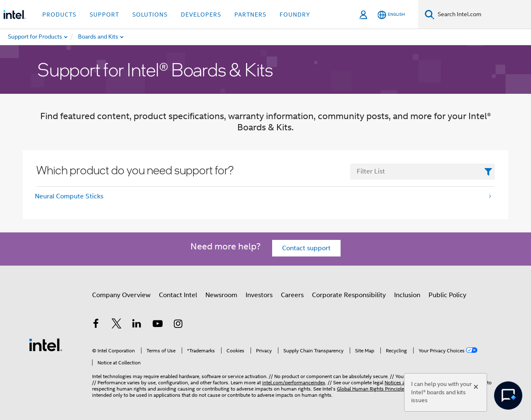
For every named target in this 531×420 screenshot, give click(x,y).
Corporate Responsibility (349, 295)
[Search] (430, 14)
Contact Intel (178, 295)
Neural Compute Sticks (69, 196)
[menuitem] (119, 37)
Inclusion (407, 295)
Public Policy (447, 295)
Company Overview (121, 295)
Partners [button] (250, 15)
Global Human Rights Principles (372, 389)
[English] (391, 15)
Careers (292, 295)
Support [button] (104, 15)
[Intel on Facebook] (96, 325)
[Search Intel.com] (483, 15)
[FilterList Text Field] (423, 172)
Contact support (306, 248)
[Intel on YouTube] (158, 325)
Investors (259, 295)
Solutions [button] (150, 15)
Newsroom (221, 295)
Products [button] (59, 15)
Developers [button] (201, 15)
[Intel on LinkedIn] (137, 325)
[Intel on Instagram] (178, 325)
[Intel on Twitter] (117, 325)
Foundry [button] (295, 15)
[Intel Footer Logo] (46, 344)
